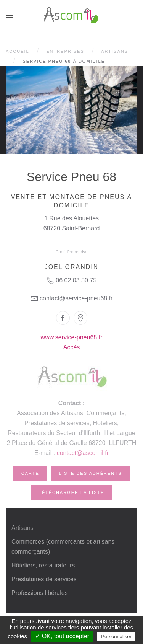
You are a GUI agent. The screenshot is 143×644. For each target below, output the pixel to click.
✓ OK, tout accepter (62, 636)
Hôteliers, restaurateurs (43, 565)
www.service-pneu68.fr (72, 337)
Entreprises (65, 51)
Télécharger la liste (71, 492)
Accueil (18, 51)
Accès (72, 347)
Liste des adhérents (91, 473)
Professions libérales (40, 593)
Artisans (115, 51)
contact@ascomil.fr (83, 453)
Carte (30, 473)
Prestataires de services (44, 579)
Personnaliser (116, 637)
